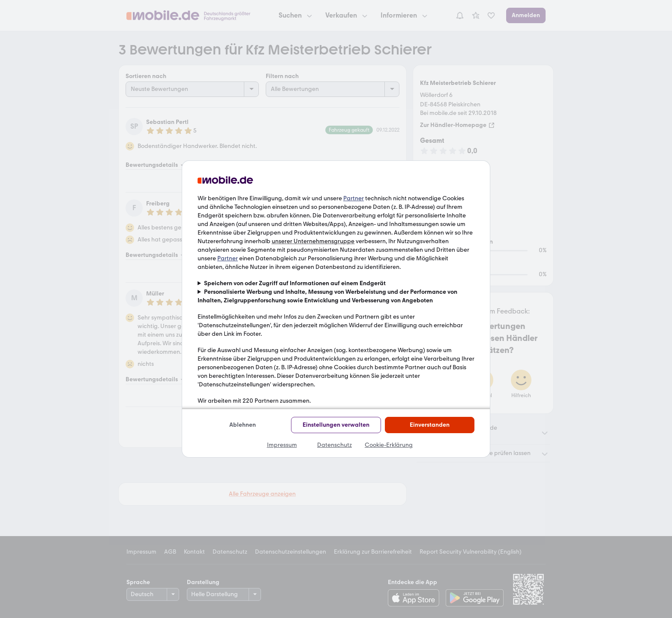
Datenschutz (334, 445)
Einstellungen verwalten (336, 425)
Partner (354, 198)
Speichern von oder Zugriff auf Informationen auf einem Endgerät (295, 283)
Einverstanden (430, 425)
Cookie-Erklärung (389, 445)
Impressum (282, 445)
